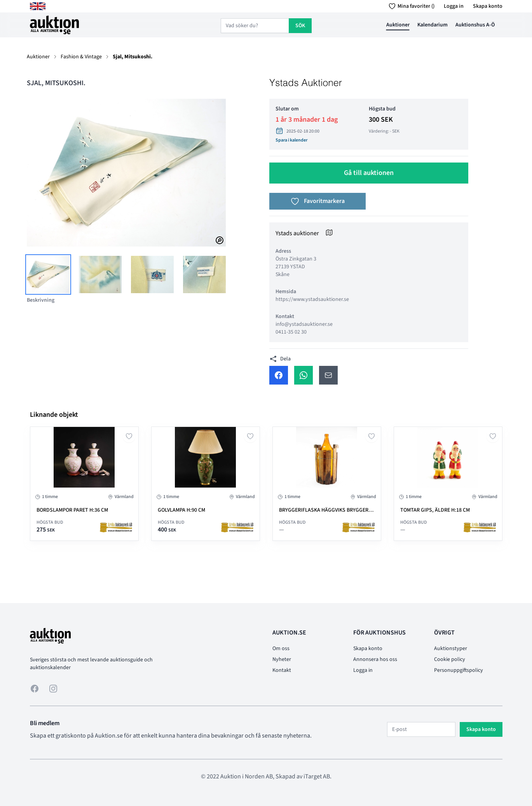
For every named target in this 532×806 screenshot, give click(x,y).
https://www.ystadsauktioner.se (312, 299)
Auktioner (398, 25)
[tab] (48, 274)
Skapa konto (488, 6)
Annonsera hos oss (375, 659)
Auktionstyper (451, 649)
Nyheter (282, 659)
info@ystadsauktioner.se (304, 324)
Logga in (454, 6)
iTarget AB (317, 776)
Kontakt (282, 670)
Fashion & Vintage (81, 57)
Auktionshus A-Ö (475, 25)
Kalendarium (433, 25)
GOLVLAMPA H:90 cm (181, 510)
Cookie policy (450, 659)
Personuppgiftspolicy (459, 670)
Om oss (281, 649)
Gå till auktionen (369, 173)
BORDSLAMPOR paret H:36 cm (72, 510)
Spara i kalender (291, 140)
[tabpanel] (126, 173)
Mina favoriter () (410, 6)
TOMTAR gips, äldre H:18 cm (435, 510)
